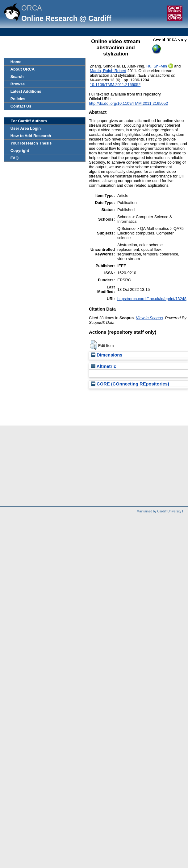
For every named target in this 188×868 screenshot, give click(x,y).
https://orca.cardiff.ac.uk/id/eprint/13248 (152, 299)
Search (17, 77)
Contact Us (21, 106)
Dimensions (107, 355)
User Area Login (26, 128)
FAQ (15, 158)
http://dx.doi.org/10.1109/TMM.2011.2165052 (128, 103)
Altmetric (104, 366)
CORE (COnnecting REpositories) (130, 384)
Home (16, 62)
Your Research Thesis (31, 143)
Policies (18, 99)
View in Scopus (149, 318)
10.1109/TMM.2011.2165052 (115, 85)
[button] (93, 345)
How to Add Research (31, 136)
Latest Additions (26, 91)
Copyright (20, 151)
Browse (18, 84)
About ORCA (23, 69)
